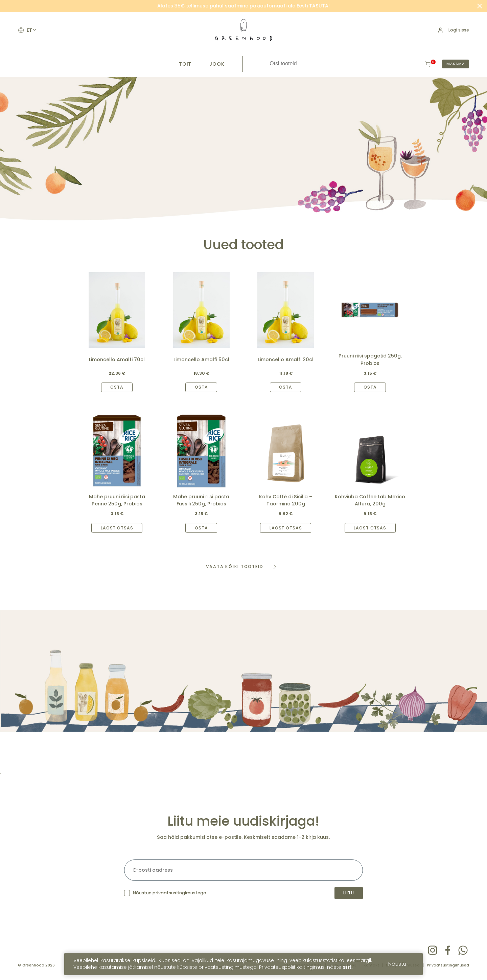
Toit (185, 64)
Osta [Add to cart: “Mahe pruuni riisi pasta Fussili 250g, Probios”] (201, 528)
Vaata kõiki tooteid (235, 567)
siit (347, 968)
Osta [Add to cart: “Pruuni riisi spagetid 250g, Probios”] (370, 387)
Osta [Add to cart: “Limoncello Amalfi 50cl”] (201, 387)
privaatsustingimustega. (180, 893)
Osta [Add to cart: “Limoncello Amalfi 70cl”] (117, 387)
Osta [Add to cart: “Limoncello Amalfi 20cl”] (286, 387)
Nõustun (170, 893)
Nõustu (397, 965)
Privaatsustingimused (448, 965)
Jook (217, 64)
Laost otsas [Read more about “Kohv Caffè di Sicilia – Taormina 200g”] (286, 528)
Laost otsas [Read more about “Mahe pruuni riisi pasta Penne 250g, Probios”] (117, 528)
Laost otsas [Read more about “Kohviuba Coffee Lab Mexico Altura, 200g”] (370, 528)
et (31, 30)
